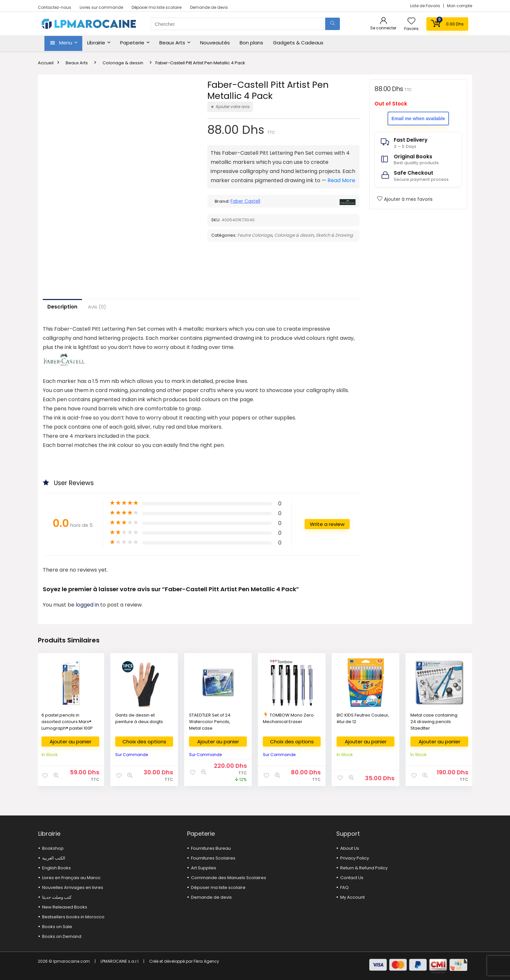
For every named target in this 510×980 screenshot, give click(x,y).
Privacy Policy (355, 858)
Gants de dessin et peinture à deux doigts (139, 718)
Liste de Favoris (426, 6)
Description (62, 307)
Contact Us (352, 878)
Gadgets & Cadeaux (298, 43)
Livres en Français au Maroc (71, 878)
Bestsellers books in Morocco (73, 917)
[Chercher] (333, 24)
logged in (88, 605)
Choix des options (144, 742)
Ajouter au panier (71, 742)
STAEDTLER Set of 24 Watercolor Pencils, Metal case (210, 722)
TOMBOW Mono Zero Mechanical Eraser (288, 718)
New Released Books (65, 907)
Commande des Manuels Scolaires (229, 878)
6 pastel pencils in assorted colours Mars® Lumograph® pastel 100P (67, 722)
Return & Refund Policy (364, 868)
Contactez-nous (55, 7)
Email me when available (418, 119)
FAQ (344, 887)
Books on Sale (57, 927)
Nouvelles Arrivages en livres (73, 887)
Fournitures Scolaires (213, 858)
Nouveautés (215, 43)
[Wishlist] (411, 21)
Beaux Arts (172, 43)
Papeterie (132, 43)
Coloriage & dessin (123, 63)
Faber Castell (245, 201)
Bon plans (251, 43)
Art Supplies (204, 868)
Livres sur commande (101, 7)
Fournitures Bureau (211, 848)
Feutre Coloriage (255, 235)
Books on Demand (62, 936)
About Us (350, 848)
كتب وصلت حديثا (57, 897)
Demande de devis (209, 7)
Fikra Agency (206, 961)
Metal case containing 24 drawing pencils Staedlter (434, 722)
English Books (56, 868)
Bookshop (53, 848)
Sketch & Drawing (334, 235)
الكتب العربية (54, 858)
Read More (341, 180)
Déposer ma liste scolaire (157, 7)
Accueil (46, 63)
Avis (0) (97, 307)
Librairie (96, 43)
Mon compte (460, 6)
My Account (352, 897)
